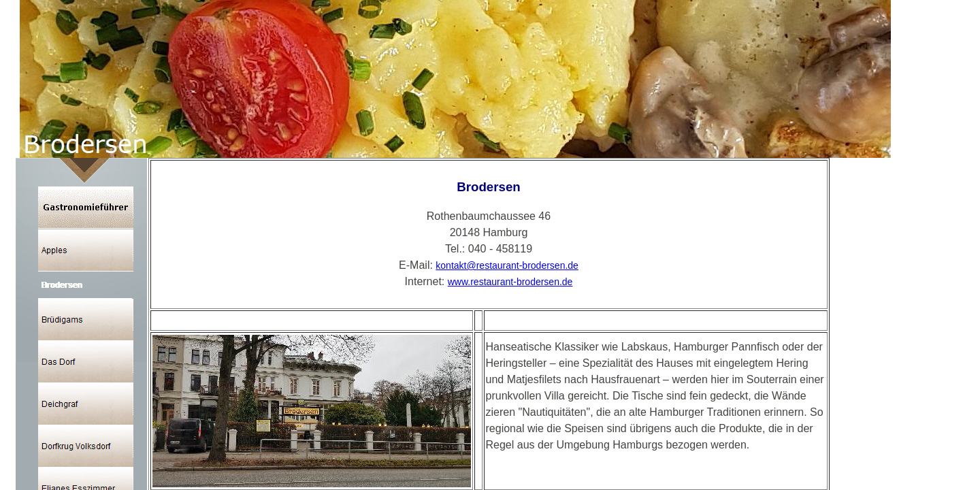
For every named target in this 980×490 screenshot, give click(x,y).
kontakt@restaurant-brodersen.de (507, 265)
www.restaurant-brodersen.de (510, 282)
